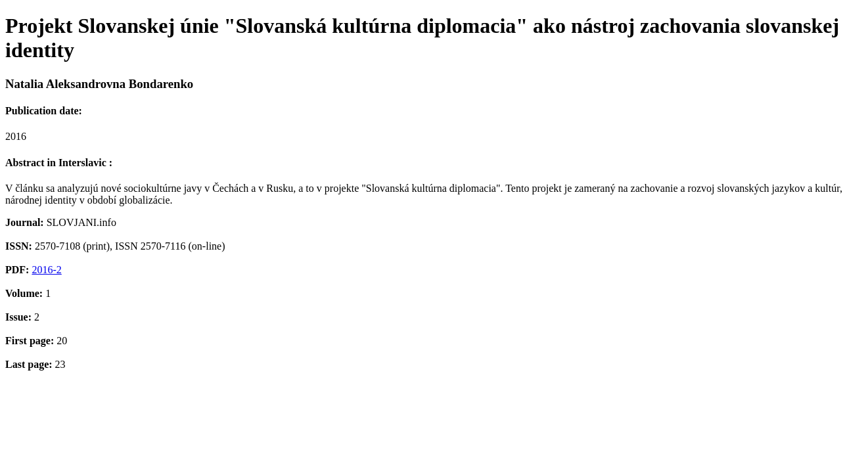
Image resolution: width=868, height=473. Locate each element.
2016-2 (46, 270)
